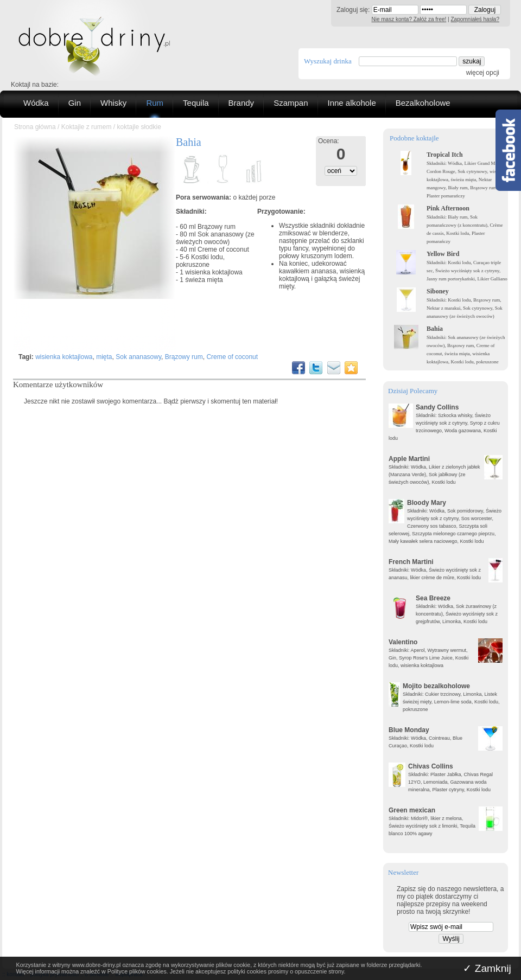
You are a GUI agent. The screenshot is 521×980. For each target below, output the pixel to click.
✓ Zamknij (487, 968)
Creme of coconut (223, 249)
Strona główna (35, 127)
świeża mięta (204, 280)
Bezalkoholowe (423, 103)
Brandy (242, 103)
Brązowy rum (217, 227)
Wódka (36, 103)
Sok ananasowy (138, 357)
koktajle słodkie (139, 127)
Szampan (291, 103)
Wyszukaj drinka (328, 61)
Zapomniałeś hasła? (475, 19)
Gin (75, 103)
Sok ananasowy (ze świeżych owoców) (215, 238)
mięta (104, 357)
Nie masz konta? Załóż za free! (409, 19)
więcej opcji (483, 73)
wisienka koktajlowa (214, 272)
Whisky (113, 103)
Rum (155, 103)
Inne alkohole (352, 103)
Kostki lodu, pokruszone (200, 261)
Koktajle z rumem (87, 127)
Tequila (196, 103)
